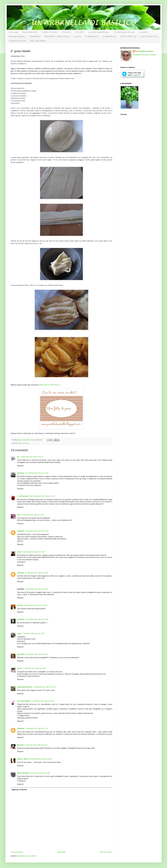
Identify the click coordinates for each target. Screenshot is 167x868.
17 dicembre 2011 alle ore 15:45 (43, 701)
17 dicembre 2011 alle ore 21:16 (36, 745)
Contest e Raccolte (49, 32)
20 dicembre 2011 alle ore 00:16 (40, 759)
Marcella (20, 745)
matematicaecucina (25, 687)
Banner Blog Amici (30, 32)
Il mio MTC (79, 32)
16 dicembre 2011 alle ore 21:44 (37, 531)
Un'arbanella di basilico (145, 51)
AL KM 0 (78, 36)
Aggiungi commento (19, 790)
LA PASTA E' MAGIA (17, 41)
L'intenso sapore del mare (124, 32)
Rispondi (20, 466)
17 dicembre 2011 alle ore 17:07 (37, 729)
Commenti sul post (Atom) (27, 856)
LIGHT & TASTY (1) (128, 36)
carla (19, 552)
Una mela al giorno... (17, 36)
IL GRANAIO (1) (92, 36)
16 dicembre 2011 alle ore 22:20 (36, 589)
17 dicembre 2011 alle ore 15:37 (44, 687)
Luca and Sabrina (24, 701)
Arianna (20, 605)
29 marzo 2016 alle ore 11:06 (39, 773)
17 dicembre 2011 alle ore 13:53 (33, 634)
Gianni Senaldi (23, 773)
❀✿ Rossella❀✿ (24, 496)
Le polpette (143, 32)
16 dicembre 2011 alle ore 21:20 (37, 473)
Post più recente (17, 852)
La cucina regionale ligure (99, 32)
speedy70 (21, 654)
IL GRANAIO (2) (109, 36)
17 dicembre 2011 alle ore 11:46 (36, 619)
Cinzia (19, 668)
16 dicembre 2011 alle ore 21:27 (44, 496)
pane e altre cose (24, 443)
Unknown (21, 531)
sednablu (21, 619)
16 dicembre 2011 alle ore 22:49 (35, 605)
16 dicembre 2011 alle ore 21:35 (33, 515)
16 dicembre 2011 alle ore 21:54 (33, 552)
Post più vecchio (106, 852)
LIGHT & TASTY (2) (149, 36)
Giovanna (21, 473)
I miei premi (66, 32)
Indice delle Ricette (38, 41)
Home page (13, 32)
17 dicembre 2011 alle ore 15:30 (34, 668)
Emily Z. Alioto (23, 759)
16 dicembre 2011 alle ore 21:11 (32, 457)
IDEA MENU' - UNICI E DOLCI (57, 36)
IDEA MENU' (35, 36)
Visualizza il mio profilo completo (144, 55)
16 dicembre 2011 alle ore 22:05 (37, 573)
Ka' (18, 457)
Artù (19, 515)
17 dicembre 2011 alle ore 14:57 (37, 654)
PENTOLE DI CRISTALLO (50, 385)
